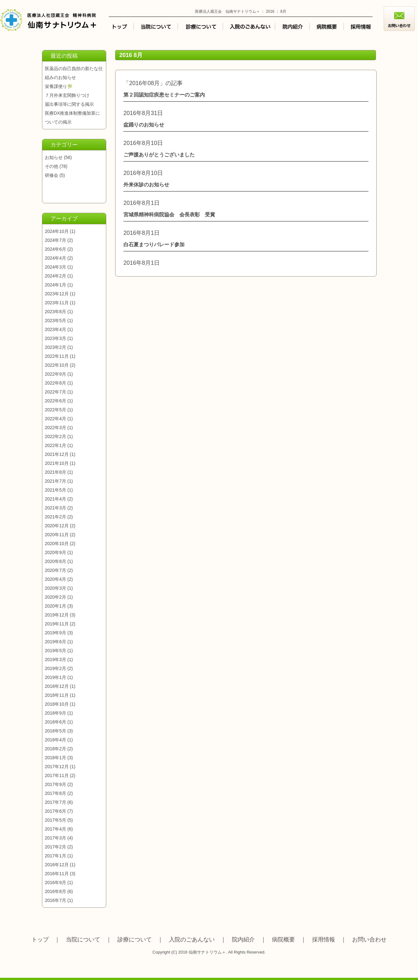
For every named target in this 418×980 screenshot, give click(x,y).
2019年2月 (56, 668)
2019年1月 (56, 677)
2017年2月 (56, 847)
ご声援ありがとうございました (159, 155)
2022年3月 (56, 428)
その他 (52, 166)
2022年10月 (57, 365)
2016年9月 (56, 883)
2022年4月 (56, 419)
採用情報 (324, 940)
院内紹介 (243, 940)
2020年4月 (56, 579)
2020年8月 (56, 561)
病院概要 (283, 940)
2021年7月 (56, 481)
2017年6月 (56, 811)
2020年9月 (56, 552)
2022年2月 (56, 436)
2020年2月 (56, 597)
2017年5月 (56, 820)
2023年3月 (56, 338)
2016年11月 (57, 874)
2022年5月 (56, 410)
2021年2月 (56, 517)
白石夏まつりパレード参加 (154, 245)
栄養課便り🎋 (59, 86)
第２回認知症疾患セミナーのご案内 (164, 95)
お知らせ (54, 157)
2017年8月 (56, 793)
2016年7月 (56, 900)
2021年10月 (57, 463)
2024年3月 (56, 267)
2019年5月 (56, 651)
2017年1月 (56, 856)
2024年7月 (56, 240)
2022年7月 (56, 392)
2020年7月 (56, 570)
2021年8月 (56, 472)
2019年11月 (57, 624)
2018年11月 (57, 695)
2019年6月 (56, 642)
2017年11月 (57, 775)
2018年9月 (56, 713)
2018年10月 (57, 704)
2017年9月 (56, 784)
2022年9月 (56, 374)
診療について (135, 940)
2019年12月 (57, 615)
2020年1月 (56, 606)
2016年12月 (57, 865)
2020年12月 (57, 526)
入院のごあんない (192, 940)
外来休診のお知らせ (146, 185)
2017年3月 (56, 838)
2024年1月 (56, 285)
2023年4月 (56, 329)
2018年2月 (56, 749)
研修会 (52, 175)
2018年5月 (56, 731)
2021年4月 (56, 499)
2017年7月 (56, 802)
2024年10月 (57, 231)
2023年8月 (56, 312)
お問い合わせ (369, 940)
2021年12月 (57, 454)
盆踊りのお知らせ (144, 125)
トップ (40, 940)
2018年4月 (56, 740)
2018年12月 (57, 686)
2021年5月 (56, 490)
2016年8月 (56, 891)
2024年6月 (56, 249)
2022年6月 (56, 401)
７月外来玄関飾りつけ (67, 95)
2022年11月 (57, 356)
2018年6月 (56, 722)
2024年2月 (56, 276)
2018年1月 (56, 758)
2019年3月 (56, 659)
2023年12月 (57, 294)
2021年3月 (56, 508)
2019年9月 (56, 633)
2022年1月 (56, 445)
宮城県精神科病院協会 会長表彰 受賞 (169, 215)
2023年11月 (57, 303)
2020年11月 (57, 535)
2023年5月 (56, 321)
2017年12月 (57, 767)
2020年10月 (57, 544)
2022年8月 (56, 383)
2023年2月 (56, 347)
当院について (83, 940)
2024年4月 (56, 258)
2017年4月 (56, 829)
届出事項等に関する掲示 (69, 104)
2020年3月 (56, 588)
